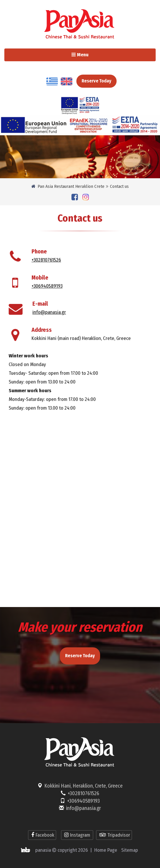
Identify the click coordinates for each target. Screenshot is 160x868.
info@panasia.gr (49, 312)
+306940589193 (47, 286)
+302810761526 (46, 260)
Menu (92, 56)
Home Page (106, 850)
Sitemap (130, 850)
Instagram (77, 835)
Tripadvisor (114, 835)
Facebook (42, 835)
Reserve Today (96, 81)
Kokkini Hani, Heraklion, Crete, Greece (83, 786)
